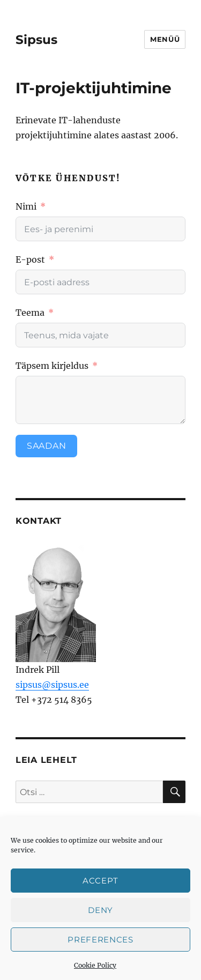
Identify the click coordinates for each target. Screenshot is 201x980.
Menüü (165, 39)
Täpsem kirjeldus (52, 366)
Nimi (26, 206)
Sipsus (36, 40)
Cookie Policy (95, 965)
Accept (100, 881)
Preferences (100, 940)
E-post (30, 259)
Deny (100, 910)
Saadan (47, 446)
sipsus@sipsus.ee (52, 685)
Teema (31, 313)
